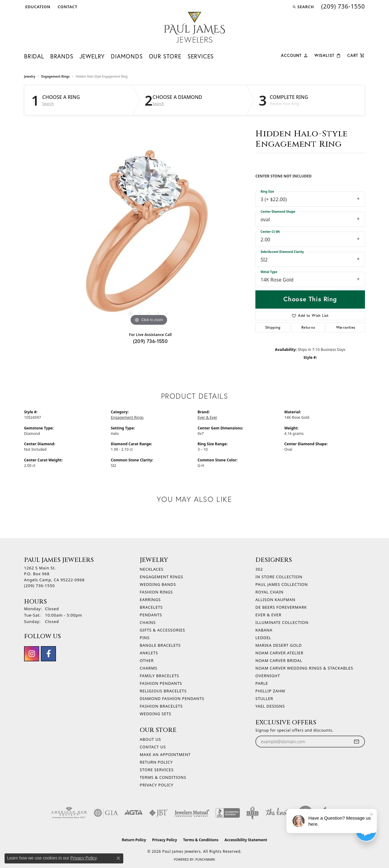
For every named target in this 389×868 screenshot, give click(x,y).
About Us (150, 739)
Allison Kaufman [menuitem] (275, 600)
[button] (37, 7)
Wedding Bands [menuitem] (158, 584)
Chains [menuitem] (148, 622)
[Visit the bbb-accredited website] (228, 813)
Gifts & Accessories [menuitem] (162, 630)
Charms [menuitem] (149, 668)
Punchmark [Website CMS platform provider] (205, 859)
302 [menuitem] (259, 569)
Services (201, 56)
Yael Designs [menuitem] (270, 706)
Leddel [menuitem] (263, 638)
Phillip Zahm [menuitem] (270, 691)
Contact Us (153, 747)
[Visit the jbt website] (159, 813)
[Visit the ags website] (69, 813)
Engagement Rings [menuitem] (161, 577)
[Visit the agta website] (133, 813)
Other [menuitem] (147, 660)
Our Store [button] (165, 56)
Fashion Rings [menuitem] (156, 592)
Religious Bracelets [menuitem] (163, 691)
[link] (67, 7)
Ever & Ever (207, 417)
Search (48, 104)
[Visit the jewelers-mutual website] (192, 813)
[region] (149, 236)
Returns (308, 327)
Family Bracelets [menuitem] (159, 676)
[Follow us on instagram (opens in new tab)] (32, 654)
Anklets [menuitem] (149, 653)
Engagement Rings (56, 76)
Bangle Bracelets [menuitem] (160, 645)
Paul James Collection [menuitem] (282, 584)
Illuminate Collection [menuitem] (282, 622)
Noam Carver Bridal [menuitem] (279, 660)
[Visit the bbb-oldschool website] (252, 813)
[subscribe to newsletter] (356, 742)
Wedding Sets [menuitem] (156, 714)
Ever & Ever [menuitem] (268, 615)
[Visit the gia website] (106, 813)
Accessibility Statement (246, 840)
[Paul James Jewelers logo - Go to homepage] (194, 27)
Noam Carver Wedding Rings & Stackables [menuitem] (304, 668)
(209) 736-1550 (151, 341)
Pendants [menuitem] (151, 615)
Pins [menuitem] (145, 638)
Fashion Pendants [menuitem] (161, 683)
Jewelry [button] (92, 56)
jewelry (30, 76)
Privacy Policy (157, 785)
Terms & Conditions (163, 777)
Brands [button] (62, 56)
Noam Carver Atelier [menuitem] (279, 653)
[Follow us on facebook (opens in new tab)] (48, 654)
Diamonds (127, 56)
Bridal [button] (34, 56)
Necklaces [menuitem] (152, 569)
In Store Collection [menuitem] (279, 577)
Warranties (346, 327)
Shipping (273, 327)
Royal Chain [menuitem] (269, 592)
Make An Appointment (165, 754)
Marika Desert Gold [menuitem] (279, 645)
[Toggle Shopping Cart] (356, 55)
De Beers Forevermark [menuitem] (281, 607)
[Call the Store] (39, 586)
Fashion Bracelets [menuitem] (161, 706)
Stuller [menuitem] (264, 698)
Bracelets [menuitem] (151, 607)
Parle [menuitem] (262, 683)
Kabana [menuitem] (264, 630)
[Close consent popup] (118, 858)
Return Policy (156, 762)
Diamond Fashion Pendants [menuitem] (172, 698)
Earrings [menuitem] (150, 600)
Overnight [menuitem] (268, 676)
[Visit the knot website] (277, 813)
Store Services (157, 770)
